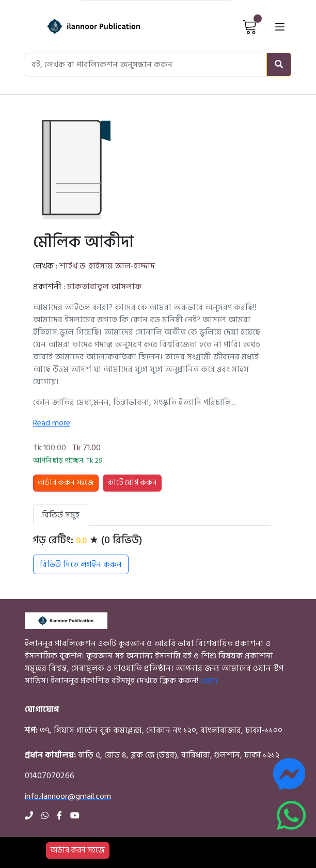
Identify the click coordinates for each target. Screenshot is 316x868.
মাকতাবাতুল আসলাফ (104, 287)
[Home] (80, 26)
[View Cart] (250, 26)
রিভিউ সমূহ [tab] (61, 515)
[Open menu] (280, 26)
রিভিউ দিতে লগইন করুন (81, 564)
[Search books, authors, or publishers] (146, 65)
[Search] (279, 65)
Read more (52, 423)
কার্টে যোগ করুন (132, 483)
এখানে (209, 681)
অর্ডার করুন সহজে (66, 483)
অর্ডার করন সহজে (78, 850)
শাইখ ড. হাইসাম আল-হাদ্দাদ (107, 266)
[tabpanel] (152, 554)
